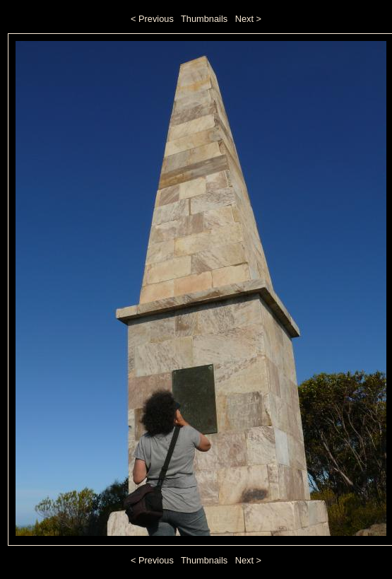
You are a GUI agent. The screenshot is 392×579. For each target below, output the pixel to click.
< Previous (152, 19)
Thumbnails (204, 19)
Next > (248, 19)
